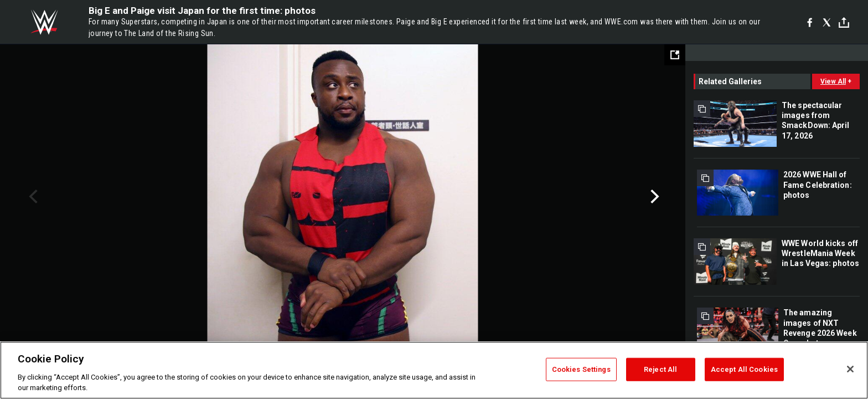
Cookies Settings (581, 369)
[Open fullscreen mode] (675, 55)
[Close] (850, 369)
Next (653, 197)
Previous (32, 197)
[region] (434, 370)
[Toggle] (844, 22)
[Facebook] (810, 22)
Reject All (660, 369)
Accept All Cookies (744, 369)
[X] (827, 22)
